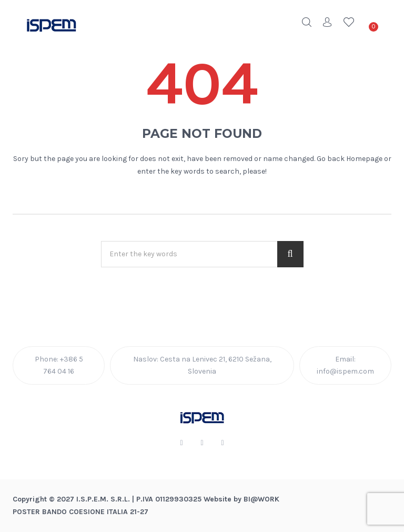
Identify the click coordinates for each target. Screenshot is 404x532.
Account (328, 22)
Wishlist (349, 22)
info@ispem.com (345, 371)
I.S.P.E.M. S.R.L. (103, 499)
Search (307, 22)
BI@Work (261, 499)
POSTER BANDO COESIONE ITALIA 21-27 (80, 512)
